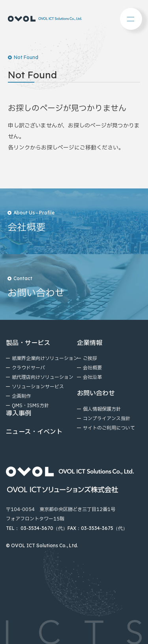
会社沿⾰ (92, 377)
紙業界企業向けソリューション (45, 358)
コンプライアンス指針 (107, 419)
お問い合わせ (96, 393)
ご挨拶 (90, 358)
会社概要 (92, 368)
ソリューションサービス (38, 387)
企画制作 (21, 396)
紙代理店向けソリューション (43, 377)
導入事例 (19, 413)
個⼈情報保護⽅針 (102, 409)
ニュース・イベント (34, 432)
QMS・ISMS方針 (30, 406)
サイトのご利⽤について (109, 428)
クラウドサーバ (28, 368)
